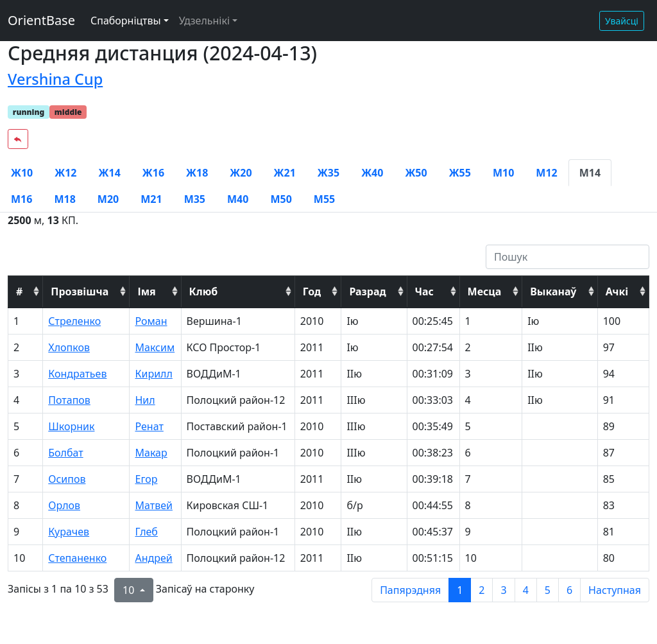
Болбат (65, 453)
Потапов (69, 400)
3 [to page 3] (503, 590)
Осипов (67, 479)
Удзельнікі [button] (204, 21)
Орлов (64, 505)
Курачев (69, 532)
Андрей (153, 558)
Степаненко (77, 558)
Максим (155, 347)
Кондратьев (77, 374)
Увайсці (622, 21)
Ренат (149, 426)
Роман (151, 321)
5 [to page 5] (548, 590)
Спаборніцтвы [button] (126, 21)
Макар (151, 453)
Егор (146, 479)
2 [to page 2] (482, 590)
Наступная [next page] (615, 590)
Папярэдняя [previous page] (410, 590)
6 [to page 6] (569, 590)
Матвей (153, 505)
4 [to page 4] (526, 590)
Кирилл (153, 374)
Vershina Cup (55, 79)
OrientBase (41, 20)
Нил (145, 400)
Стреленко (74, 321)
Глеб (146, 532)
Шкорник (71, 426)
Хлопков (69, 347)
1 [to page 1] (460, 590)
